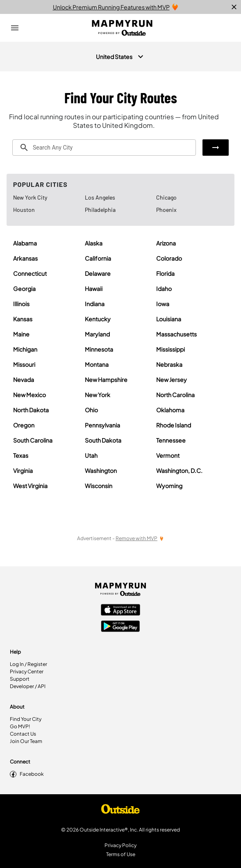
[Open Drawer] (15, 28)
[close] (234, 7)
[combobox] (104, 148)
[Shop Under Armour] (120, 811)
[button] (216, 148)
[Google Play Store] (120, 627)
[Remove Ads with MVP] (140, 538)
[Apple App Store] (120, 611)
